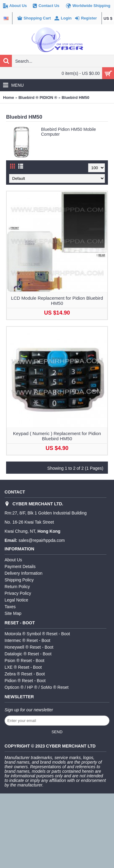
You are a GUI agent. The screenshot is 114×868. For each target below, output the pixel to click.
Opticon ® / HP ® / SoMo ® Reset (36, 687)
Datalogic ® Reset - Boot (28, 654)
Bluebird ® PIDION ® (38, 98)
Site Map (13, 613)
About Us (13, 560)
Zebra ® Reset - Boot (25, 674)
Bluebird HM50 (76, 98)
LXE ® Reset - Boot (23, 667)
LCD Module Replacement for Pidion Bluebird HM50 (57, 301)
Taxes (10, 607)
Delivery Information (24, 573)
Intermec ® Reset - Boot (27, 640)
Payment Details (20, 566)
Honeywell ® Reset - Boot (29, 647)
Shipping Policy (19, 580)
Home (9, 98)
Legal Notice (16, 600)
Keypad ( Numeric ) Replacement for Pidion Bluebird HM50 (57, 436)
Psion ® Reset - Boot (24, 661)
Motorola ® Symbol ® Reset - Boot (37, 634)
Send (57, 732)
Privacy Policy (18, 593)
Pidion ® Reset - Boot (25, 681)
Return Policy (17, 587)
